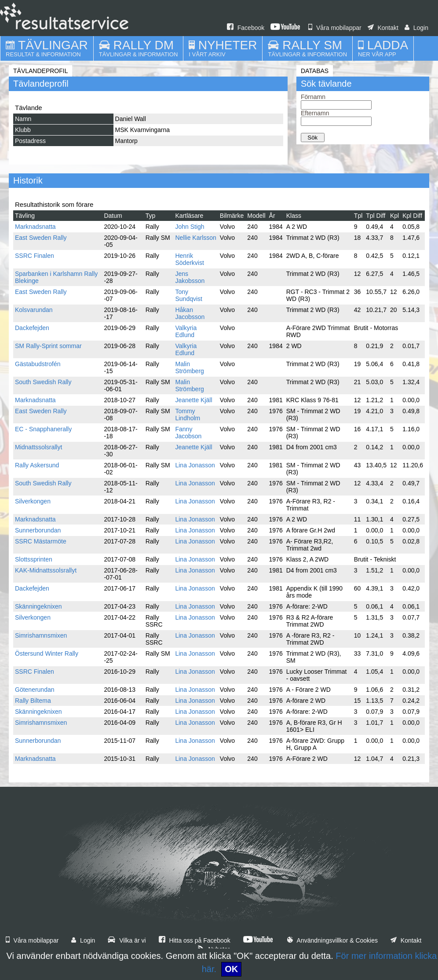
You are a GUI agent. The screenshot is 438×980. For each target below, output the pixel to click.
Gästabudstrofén (38, 364)
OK (231, 969)
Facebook (246, 28)
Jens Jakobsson (190, 277)
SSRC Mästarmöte (41, 541)
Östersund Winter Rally (47, 653)
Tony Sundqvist (188, 295)
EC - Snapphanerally (43, 429)
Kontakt (383, 28)
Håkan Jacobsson (190, 313)
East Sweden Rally (41, 238)
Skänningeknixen (38, 606)
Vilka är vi (127, 940)
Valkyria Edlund (186, 331)
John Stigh (190, 227)
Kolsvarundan (34, 310)
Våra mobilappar (335, 28)
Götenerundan (35, 690)
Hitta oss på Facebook (195, 940)
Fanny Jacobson (188, 433)
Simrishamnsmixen (41, 635)
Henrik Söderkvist (189, 259)
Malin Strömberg (189, 367)
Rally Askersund (37, 465)
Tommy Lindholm (188, 415)
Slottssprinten (34, 559)
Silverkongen (33, 501)
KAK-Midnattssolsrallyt (46, 570)
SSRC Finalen (35, 256)
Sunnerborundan (38, 530)
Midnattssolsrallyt (38, 447)
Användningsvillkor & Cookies (332, 940)
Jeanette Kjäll (193, 400)
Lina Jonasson (195, 465)
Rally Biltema (33, 701)
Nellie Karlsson (195, 238)
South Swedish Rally (43, 382)
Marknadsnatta (35, 227)
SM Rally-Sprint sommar (48, 346)
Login (416, 28)
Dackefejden (32, 328)
